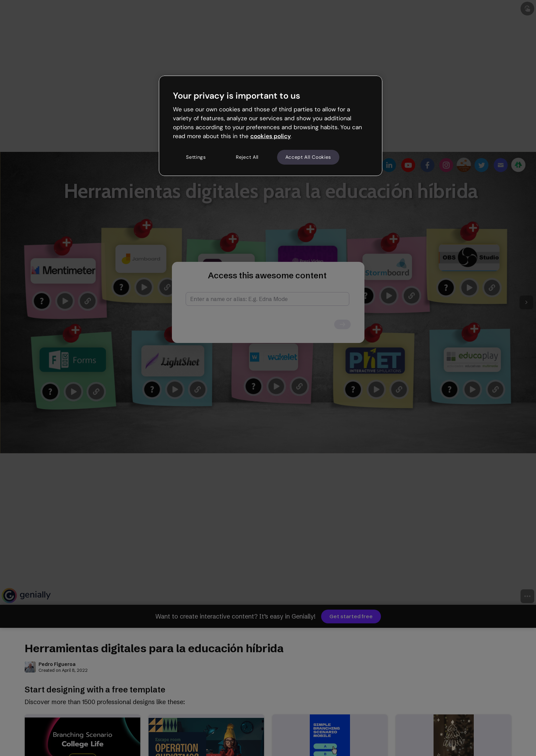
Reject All (247, 157)
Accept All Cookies (308, 157)
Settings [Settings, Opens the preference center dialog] (196, 157)
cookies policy (271, 136)
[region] (271, 126)
